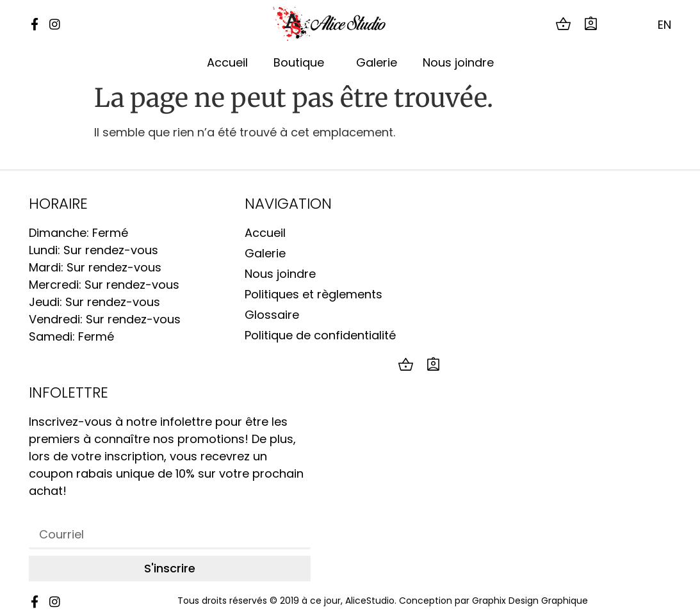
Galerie (377, 62)
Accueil (227, 62)
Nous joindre (458, 62)
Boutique (302, 62)
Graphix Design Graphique (530, 601)
